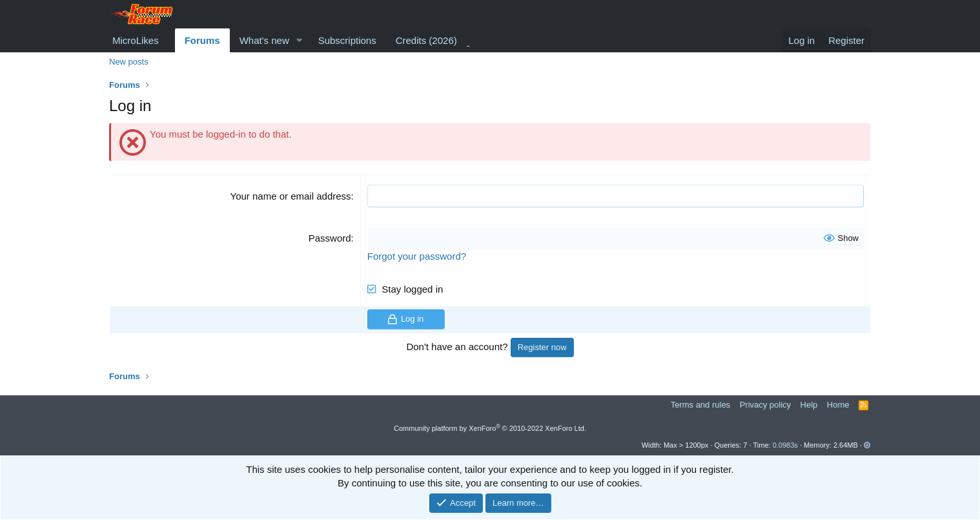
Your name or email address (291, 196)
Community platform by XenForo (490, 428)
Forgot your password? (417, 256)
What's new (264, 40)
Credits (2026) (426, 40)
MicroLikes (136, 40)
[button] (300, 40)
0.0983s (785, 445)
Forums (202, 40)
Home (838, 405)
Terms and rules (700, 405)
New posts (129, 62)
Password (330, 238)
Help (809, 405)
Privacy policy (765, 405)
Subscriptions (347, 40)
